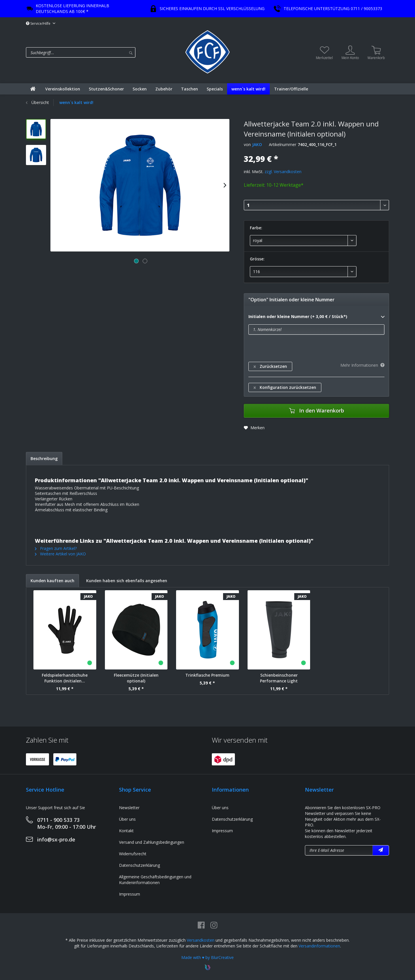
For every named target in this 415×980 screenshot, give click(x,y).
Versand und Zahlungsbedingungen (152, 842)
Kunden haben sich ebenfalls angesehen (127, 581)
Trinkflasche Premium (207, 675)
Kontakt (126, 831)
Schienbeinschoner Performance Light (279, 678)
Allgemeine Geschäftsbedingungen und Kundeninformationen (155, 880)
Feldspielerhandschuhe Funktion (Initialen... (65, 678)
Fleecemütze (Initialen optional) (136, 678)
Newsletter (129, 808)
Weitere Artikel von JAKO (60, 554)
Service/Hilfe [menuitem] (39, 23)
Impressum (130, 894)
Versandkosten (201, 940)
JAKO (257, 144)
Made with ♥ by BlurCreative (207, 957)
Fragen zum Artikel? (56, 548)
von (247, 144)
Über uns (127, 819)
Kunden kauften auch (52, 581)
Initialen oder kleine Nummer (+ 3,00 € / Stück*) (316, 317)
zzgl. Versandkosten (283, 172)
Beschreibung (44, 458)
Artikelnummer (283, 144)
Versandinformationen (319, 946)
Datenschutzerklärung (139, 865)
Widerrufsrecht (133, 854)
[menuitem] (104, 52)
